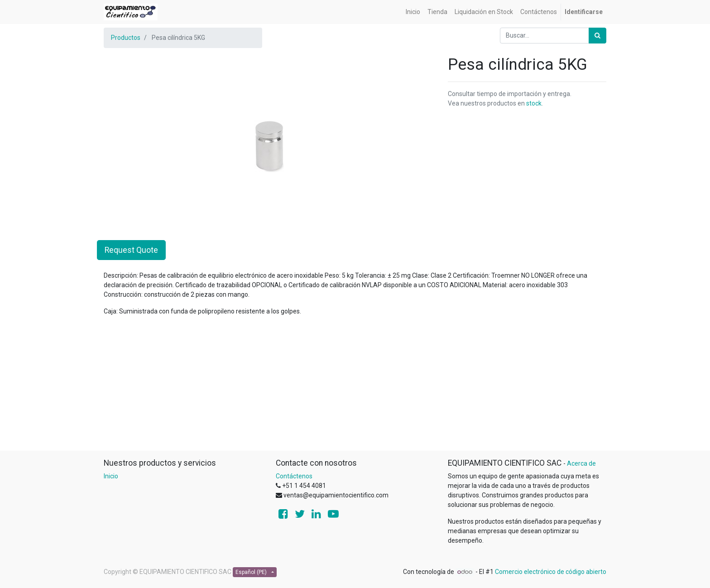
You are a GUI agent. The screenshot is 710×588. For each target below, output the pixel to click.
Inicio (111, 476)
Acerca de (581, 463)
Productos (126, 38)
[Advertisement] (355, 387)
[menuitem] (413, 12)
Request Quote (131, 250)
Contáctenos (294, 476)
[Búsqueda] (597, 36)
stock (534, 103)
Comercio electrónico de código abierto (551, 572)
